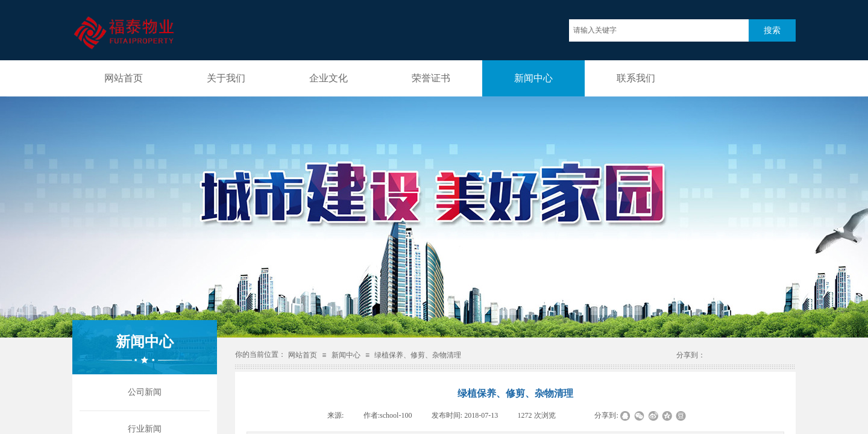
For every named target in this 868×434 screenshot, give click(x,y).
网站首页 (124, 78)
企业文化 (329, 78)
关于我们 (226, 78)
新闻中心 (533, 78)
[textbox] (659, 30)
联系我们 (636, 78)
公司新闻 (145, 392)
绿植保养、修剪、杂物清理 (418, 355)
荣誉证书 (431, 78)
